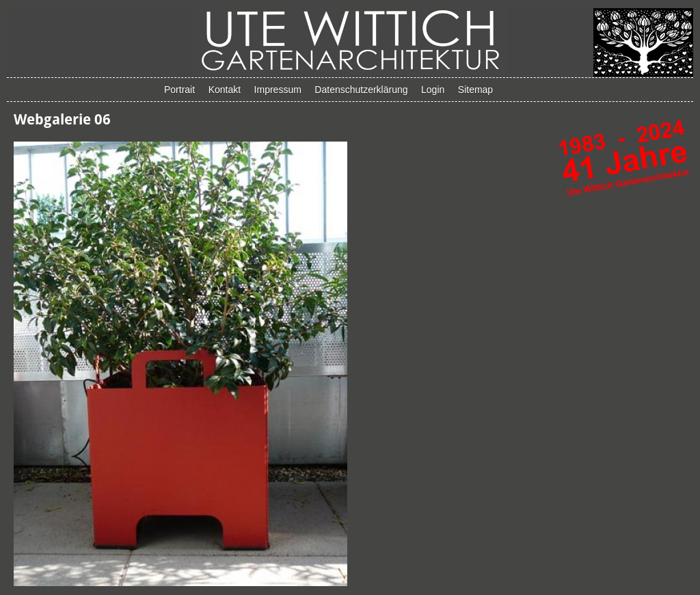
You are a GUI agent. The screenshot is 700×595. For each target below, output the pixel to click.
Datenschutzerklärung (361, 90)
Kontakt (225, 90)
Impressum (278, 90)
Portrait (179, 90)
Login (433, 90)
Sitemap (475, 90)
